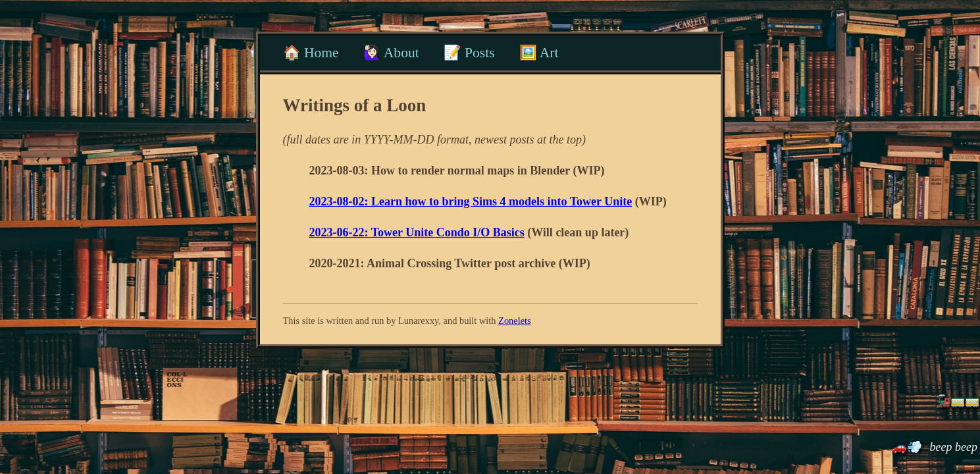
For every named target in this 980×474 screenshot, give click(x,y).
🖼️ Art (539, 53)
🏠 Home (311, 53)
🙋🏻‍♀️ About (391, 53)
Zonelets (515, 321)
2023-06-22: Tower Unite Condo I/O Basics (417, 232)
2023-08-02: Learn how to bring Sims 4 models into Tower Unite (471, 201)
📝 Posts (469, 53)
